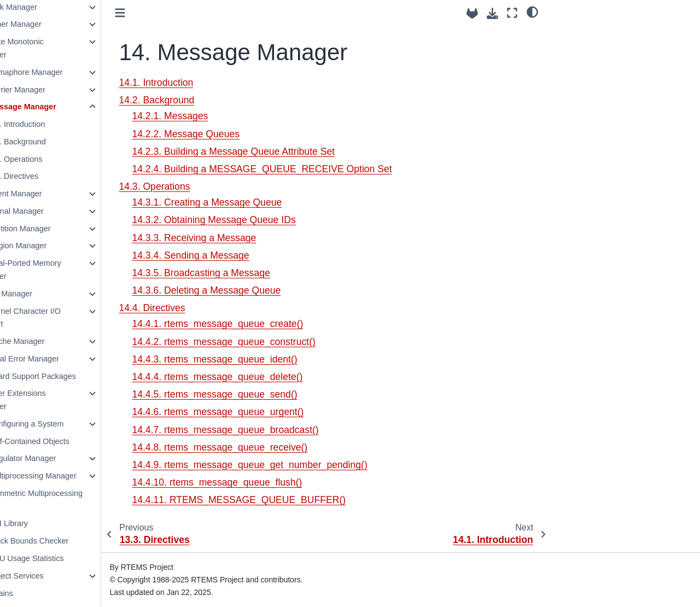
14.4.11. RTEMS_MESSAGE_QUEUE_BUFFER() (278, 500)
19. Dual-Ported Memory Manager (57, 270)
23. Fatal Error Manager (56, 359)
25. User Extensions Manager (49, 400)
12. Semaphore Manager (58, 72)
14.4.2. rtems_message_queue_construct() (262, 342)
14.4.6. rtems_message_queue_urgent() (256, 412)
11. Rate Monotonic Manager (48, 48)
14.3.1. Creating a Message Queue (246, 202)
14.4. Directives (50, 176)
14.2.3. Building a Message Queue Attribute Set (272, 151)
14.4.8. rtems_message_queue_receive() (258, 447)
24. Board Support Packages (65, 376)
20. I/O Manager (43, 294)
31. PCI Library (40, 523)
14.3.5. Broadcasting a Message (240, 273)
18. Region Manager (50, 246)
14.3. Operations (52, 159)
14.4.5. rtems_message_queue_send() (253, 394)
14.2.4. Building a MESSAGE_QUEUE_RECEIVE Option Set (301, 169)
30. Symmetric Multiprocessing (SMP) (68, 500)
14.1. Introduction (53, 124)
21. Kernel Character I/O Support (57, 318)
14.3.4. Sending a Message (229, 255)
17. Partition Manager (52, 229)
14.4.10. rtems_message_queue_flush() (256, 482)
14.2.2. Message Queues (224, 134)
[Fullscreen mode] (512, 13)
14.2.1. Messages (209, 116)
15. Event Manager (48, 194)
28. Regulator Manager (54, 458)
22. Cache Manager (49, 341)
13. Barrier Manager (49, 90)
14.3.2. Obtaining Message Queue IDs (252, 220)
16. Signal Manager (48, 211)
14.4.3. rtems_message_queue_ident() (253, 359)
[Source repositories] (472, 13)
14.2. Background (54, 142)
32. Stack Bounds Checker (61, 541)
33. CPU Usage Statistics (59, 558)
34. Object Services (48, 576)
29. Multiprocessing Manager (65, 476)
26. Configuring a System (59, 424)
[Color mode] (532, 11)
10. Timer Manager (47, 24)
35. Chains (33, 593)
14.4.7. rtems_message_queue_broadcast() (264, 430)
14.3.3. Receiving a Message (233, 238)
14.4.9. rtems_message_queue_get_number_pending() (288, 465)
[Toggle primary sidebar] (159, 13)
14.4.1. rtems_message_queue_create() (256, 324)
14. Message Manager (55, 107)
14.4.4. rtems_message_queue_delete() (256, 377)
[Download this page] (492, 13)
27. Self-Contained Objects (61, 441)
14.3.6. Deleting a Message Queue (245, 290)
